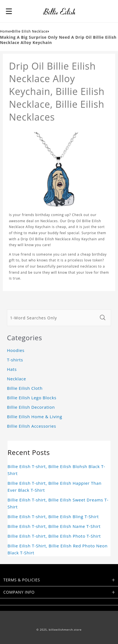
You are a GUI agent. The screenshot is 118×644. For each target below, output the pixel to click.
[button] (9, 11)
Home (5, 31)
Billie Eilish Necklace (30, 31)
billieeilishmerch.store (65, 630)
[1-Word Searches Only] (52, 318)
